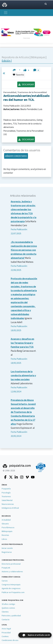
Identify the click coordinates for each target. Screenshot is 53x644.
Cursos (5, 581)
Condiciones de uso (10, 640)
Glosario (5, 524)
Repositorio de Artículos (15, 57)
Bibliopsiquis (38, 57)
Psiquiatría (6, 489)
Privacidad (6, 633)
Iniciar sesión (7, 548)
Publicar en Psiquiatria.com (13, 592)
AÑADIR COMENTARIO (16, 156)
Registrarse (7, 552)
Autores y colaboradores (12, 571)
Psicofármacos (8, 527)
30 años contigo (8, 604)
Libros (4, 539)
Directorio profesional (11, 564)
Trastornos (6, 496)
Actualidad (6, 520)
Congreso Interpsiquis (11, 585)
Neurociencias (8, 504)
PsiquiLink (6, 568)
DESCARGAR (26, 84)
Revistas (5, 535)
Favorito (18, 75)
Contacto (6, 619)
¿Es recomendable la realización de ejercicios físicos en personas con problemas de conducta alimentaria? (24, 250)
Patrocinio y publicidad (11, 616)
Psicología (6, 493)
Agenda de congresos (11, 588)
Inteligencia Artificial (10, 508)
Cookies (5, 636)
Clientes (5, 612)
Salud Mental (7, 500)
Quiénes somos (8, 608)
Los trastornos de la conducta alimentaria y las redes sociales (23, 375)
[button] (17, 70)
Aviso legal (6, 629)
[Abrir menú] (6, 13)
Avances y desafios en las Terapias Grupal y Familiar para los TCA (22, 343)
